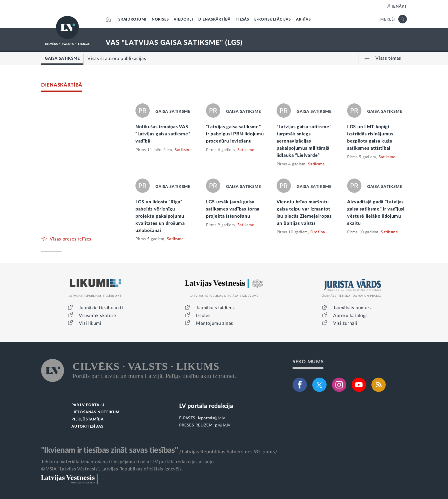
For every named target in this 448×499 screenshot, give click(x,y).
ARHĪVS (303, 20)
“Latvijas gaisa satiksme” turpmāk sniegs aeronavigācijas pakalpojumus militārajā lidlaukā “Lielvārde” (304, 141)
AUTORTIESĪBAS (87, 427)
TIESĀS (242, 20)
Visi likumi (90, 323)
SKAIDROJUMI (132, 20)
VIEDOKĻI (183, 20)
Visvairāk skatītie (97, 316)
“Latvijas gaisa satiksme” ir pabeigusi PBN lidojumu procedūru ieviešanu (235, 134)
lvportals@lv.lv (212, 418)
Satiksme (183, 150)
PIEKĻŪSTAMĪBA (87, 419)
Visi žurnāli (345, 323)
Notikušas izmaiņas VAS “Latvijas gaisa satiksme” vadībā (163, 134)
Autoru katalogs (350, 316)
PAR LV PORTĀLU (88, 405)
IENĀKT (399, 7)
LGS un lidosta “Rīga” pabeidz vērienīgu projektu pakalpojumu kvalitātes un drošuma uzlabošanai (160, 216)
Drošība (318, 232)
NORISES (160, 20)
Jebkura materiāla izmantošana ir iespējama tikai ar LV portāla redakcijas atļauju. (128, 462)
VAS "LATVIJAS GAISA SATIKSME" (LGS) (174, 43)
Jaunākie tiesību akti (101, 308)
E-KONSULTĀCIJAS (273, 20)
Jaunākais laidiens (215, 308)
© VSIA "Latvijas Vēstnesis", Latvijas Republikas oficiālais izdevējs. (112, 469)
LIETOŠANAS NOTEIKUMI (96, 412)
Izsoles (203, 316)
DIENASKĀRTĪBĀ (214, 20)
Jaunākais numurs (352, 308)
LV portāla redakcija (206, 406)
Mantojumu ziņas (215, 323)
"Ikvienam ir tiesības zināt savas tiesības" (109, 450)
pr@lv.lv (223, 425)
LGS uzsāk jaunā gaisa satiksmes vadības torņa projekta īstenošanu (233, 209)
